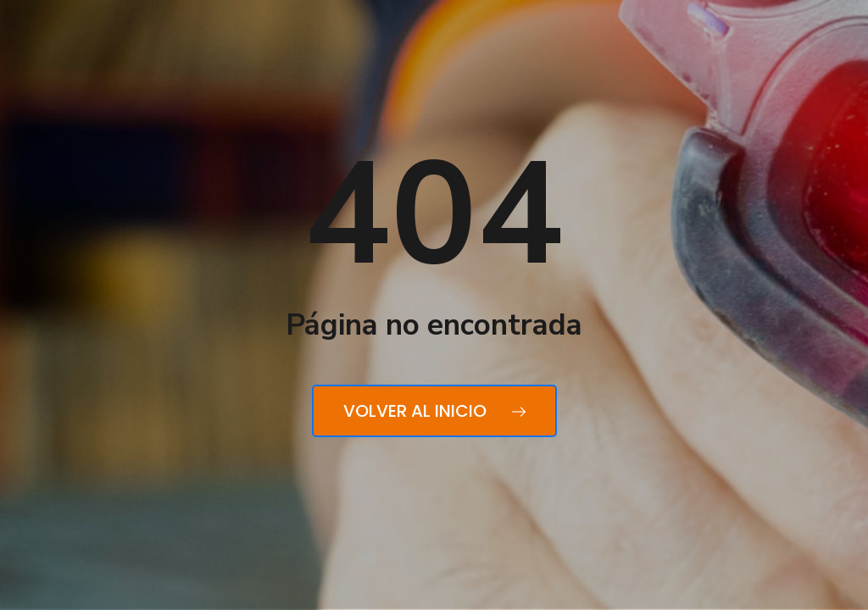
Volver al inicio (434, 411)
